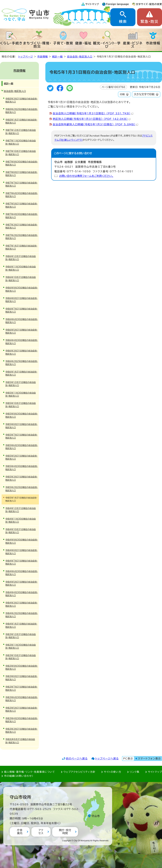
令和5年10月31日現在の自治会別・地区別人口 (21, 405)
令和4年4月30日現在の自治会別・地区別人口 (22, 594)
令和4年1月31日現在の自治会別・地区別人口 (21, 625)
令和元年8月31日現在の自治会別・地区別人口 (20, 741)
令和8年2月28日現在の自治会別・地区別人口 (22, 111)
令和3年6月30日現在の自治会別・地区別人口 (22, 699)
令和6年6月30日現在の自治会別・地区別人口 (22, 321)
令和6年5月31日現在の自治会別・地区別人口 (22, 331)
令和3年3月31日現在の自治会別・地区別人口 (22, 730)
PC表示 (128, 759)
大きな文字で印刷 (144, 94)
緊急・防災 (150, 22)
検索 (123, 22)
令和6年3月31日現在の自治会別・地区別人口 (22, 352)
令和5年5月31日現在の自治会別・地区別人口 (22, 457)
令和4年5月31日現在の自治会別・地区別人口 (22, 583)
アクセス (41, 832)
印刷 (122, 94)
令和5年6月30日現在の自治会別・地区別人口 (22, 447)
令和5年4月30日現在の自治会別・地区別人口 (22, 468)
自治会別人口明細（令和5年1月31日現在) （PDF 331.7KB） (93, 113)
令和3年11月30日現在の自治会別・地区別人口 (21, 646)
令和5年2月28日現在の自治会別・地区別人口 (22, 489)
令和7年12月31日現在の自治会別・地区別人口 (21, 132)
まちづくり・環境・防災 (37, 45)
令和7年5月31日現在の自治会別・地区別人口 (22, 205)
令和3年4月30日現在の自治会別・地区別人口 (22, 720)
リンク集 (135, 772)
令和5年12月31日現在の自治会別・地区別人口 (21, 384)
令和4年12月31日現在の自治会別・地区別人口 (21, 510)
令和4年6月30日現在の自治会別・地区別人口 (22, 573)
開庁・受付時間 (65, 832)
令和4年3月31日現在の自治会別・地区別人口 (22, 604)
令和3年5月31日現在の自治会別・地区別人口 (22, 709)
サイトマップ (92, 4)
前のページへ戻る (77, 759)
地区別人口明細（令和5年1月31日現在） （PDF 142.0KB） (92, 119)
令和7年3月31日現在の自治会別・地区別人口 (22, 226)
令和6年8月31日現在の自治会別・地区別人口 (22, 300)
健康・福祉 (83, 43)
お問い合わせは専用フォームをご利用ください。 (86, 176)
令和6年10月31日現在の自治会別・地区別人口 (21, 279)
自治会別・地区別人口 (80, 57)
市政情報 (153, 43)
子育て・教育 (63, 43)
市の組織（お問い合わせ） (19, 776)
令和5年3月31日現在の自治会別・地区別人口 (22, 478)
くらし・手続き (11, 43)
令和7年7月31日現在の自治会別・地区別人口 (22, 184)
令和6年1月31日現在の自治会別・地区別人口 (21, 373)
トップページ (26, 57)
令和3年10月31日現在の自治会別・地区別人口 (21, 657)
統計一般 (58, 57)
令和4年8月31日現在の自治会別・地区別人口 (22, 552)
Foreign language (118, 4)
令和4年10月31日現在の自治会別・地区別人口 (21, 531)
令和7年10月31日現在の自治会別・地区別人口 (21, 153)
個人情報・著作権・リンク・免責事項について (29, 772)
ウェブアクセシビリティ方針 (79, 772)
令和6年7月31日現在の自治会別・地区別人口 (22, 310)
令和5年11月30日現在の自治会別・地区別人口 (21, 394)
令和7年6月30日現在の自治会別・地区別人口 (22, 195)
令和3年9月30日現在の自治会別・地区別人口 (22, 667)
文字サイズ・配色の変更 (149, 4)
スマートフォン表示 (149, 759)
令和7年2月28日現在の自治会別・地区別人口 (22, 237)
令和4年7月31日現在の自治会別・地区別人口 (22, 562)
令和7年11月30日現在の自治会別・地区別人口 (21, 142)
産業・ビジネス (133, 45)
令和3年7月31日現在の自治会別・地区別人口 (22, 688)
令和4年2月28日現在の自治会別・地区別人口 (22, 615)
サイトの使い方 (113, 772)
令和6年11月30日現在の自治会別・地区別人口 (21, 268)
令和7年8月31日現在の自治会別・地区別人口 (22, 174)
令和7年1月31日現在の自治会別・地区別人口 (21, 247)
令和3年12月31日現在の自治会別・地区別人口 (21, 636)
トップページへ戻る (107, 759)
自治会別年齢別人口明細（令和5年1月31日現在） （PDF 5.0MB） (95, 124)
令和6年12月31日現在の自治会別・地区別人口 (21, 258)
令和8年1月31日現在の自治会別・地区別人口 (21, 121)
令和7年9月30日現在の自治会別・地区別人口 (22, 163)
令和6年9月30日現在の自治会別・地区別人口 (22, 289)
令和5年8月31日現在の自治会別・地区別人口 (22, 426)
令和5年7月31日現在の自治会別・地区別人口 (22, 436)
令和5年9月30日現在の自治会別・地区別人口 (22, 415)
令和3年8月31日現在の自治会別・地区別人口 (22, 678)
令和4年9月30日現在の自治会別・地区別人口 (22, 541)
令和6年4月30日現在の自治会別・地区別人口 (22, 342)
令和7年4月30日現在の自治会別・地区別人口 (22, 216)
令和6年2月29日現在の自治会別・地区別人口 (22, 363)
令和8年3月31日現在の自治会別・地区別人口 (22, 100)
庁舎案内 (20, 832)
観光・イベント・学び (107, 45)
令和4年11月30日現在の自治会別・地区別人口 (21, 520)
